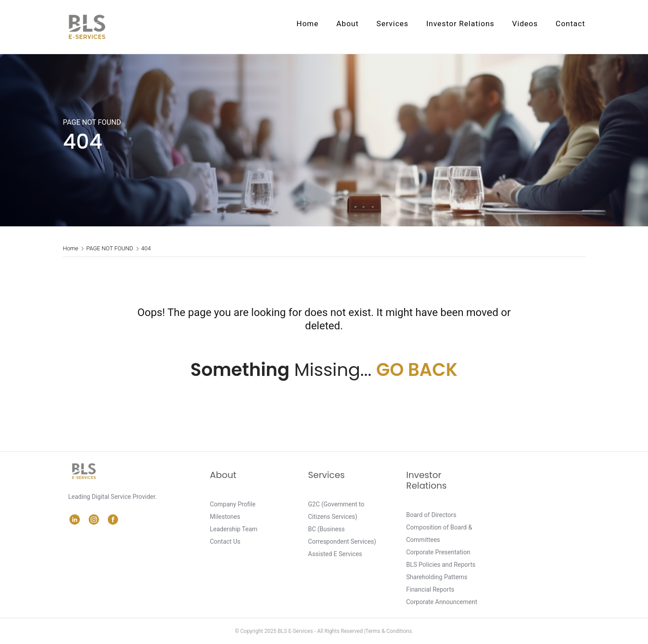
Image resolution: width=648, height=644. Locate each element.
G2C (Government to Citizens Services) (336, 510)
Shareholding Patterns (437, 577)
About (347, 24)
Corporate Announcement (442, 602)
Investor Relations (460, 24)
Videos (525, 24)
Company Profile (233, 504)
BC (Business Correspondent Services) (342, 535)
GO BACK (417, 370)
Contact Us (225, 541)
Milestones (225, 517)
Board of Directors (431, 515)
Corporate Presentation (438, 552)
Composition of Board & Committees (439, 533)
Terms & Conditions (389, 631)
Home (308, 24)
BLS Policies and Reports (441, 565)
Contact (570, 24)
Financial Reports (430, 589)
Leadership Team (234, 529)
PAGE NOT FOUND (110, 248)
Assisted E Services (335, 554)
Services (393, 24)
